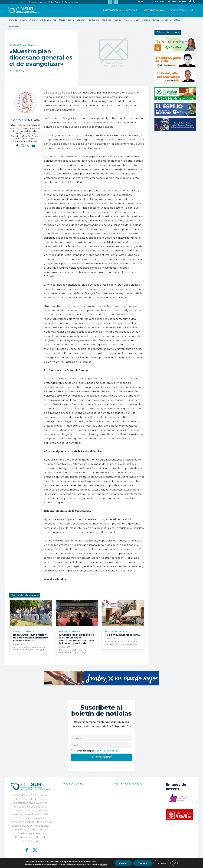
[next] (116, 2)
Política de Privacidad (119, 863)
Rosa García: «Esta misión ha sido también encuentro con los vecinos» (31, 638)
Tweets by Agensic (73, 784)
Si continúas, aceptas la (94, 751)
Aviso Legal (139, 863)
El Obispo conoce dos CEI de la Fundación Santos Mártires (53, 2)
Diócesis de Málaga (24, 45)
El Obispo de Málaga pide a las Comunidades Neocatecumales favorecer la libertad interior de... (77, 639)
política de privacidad (107, 751)
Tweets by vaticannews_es (127, 784)
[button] (192, 10)
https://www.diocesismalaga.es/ (25, 125)
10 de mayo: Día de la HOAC (123, 635)
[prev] (110, 2)
